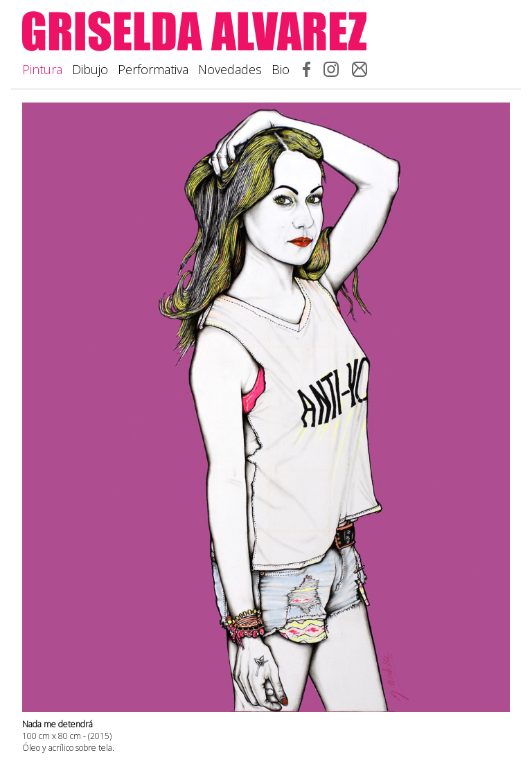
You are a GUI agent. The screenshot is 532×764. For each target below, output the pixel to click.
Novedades (230, 69)
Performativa (153, 69)
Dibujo (90, 69)
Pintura (42, 69)
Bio (281, 69)
